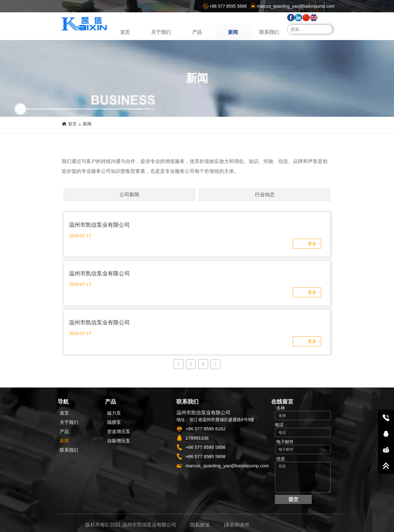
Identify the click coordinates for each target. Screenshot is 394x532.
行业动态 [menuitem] (265, 195)
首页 (72, 124)
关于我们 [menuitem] (161, 32)
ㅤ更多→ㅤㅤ (314, 244)
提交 (293, 499)
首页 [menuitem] (125, 32)
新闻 (87, 124)
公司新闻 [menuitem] (129, 195)
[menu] (197, 32)
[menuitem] (197, 32)
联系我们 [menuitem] (269, 32)
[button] (197, 32)
